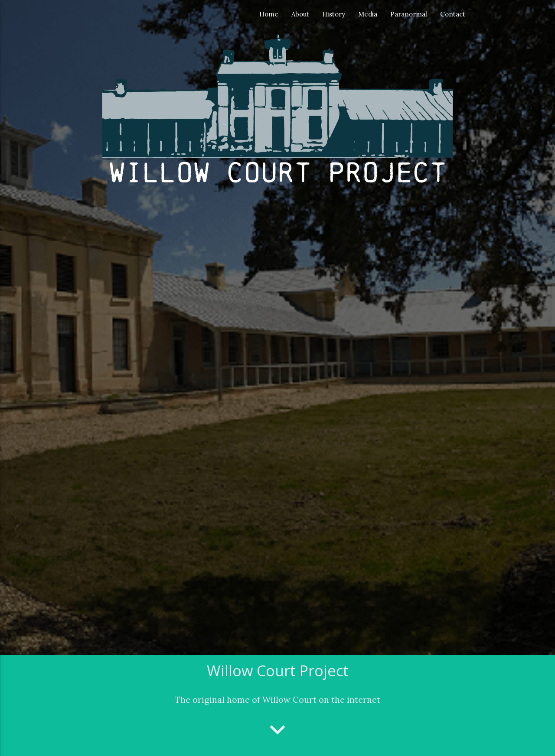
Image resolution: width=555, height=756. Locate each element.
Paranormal (409, 14)
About (300, 14)
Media (368, 14)
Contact (453, 14)
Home (269, 14)
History (334, 14)
